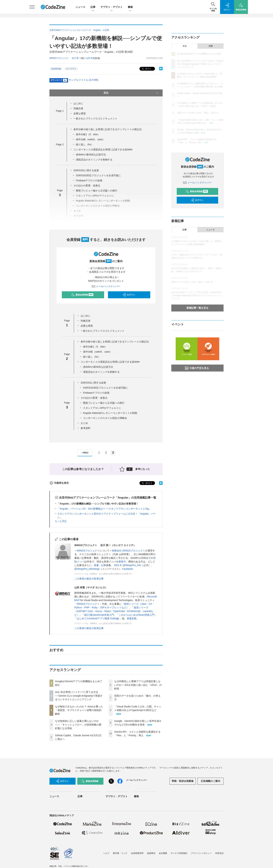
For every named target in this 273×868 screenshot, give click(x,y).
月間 (210, 46)
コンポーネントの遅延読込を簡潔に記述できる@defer (103, 149)
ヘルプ (106, 853)
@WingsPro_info (132, 565)
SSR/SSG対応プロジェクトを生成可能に (98, 175)
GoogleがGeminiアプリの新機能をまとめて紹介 (199, 54)
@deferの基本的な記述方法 (91, 155)
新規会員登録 (82, 295)
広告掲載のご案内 (210, 781)
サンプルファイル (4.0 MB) (84, 80)
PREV (84, 453)
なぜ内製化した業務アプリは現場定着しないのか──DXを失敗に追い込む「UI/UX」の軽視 (138, 685)
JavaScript (56, 69)
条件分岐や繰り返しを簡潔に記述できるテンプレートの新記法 (108, 129)
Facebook (128, 569)
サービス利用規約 (179, 853)
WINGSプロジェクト (88, 551)
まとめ (84, 423)
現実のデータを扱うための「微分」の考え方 (198, 113)
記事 (93, 7)
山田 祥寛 (90, 58)
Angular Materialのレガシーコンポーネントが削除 (110, 413)
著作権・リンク (120, 853)
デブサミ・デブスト (112, 7)
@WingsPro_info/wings (87, 569)
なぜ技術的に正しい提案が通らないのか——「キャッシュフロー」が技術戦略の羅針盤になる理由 (78, 725)
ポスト (146, 69)
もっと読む (61, 521)
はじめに (78, 103)
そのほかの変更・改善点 (87, 186)
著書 (96, 565)
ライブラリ (71, 69)
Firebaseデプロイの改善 (89, 180)
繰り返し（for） (85, 144)
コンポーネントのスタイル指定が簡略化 (105, 418)
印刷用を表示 (59, 483)
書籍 (130, 7)
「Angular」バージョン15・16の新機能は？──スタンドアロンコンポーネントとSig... (104, 509)
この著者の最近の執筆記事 (89, 579)
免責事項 (151, 853)
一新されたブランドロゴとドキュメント (95, 119)
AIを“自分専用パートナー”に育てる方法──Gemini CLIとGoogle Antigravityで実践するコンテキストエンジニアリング (79, 696)
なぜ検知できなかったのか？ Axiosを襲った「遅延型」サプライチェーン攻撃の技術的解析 (79, 710)
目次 (131, 93)
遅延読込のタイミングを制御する (94, 160)
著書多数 (132, 618)
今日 (185, 46)
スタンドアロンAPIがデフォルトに (102, 408)
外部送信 (219, 853)
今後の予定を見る (197, 368)
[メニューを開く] (32, 7)
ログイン (129, 295)
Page (60, 111)
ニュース (80, 7)
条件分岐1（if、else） (88, 134)
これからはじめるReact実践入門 (137, 615)
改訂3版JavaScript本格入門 (99, 615)
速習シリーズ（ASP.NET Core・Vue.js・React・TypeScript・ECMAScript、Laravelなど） (114, 611)
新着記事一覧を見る (197, 308)
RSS (117, 565)
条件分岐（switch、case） (90, 139)
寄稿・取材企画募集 (183, 781)
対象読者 (78, 108)
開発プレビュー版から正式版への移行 (97, 191)
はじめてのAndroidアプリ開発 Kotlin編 (98, 618)
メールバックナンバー (106, 286)
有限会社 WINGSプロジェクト (128, 551)
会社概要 (163, 853)
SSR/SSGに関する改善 (86, 170)
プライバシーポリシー (201, 853)
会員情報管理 (137, 853)
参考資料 (85, 428)
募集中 (122, 562)
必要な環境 (80, 113)
